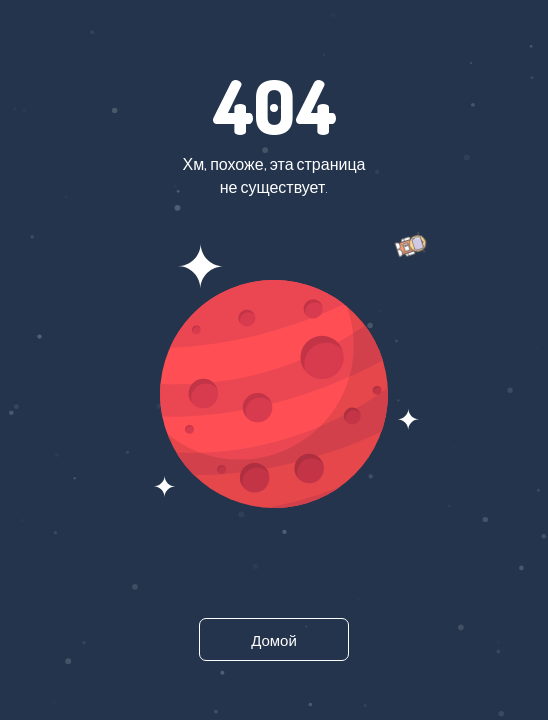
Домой (274, 640)
